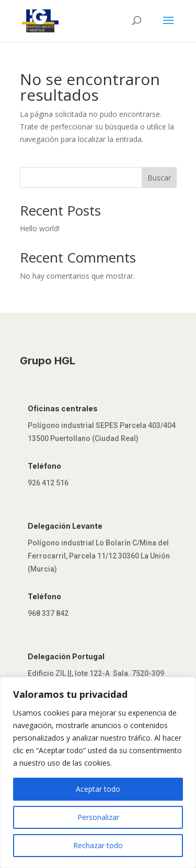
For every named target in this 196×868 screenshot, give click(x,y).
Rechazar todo (98, 845)
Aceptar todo (98, 789)
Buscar (159, 178)
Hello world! (40, 228)
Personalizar (98, 817)
